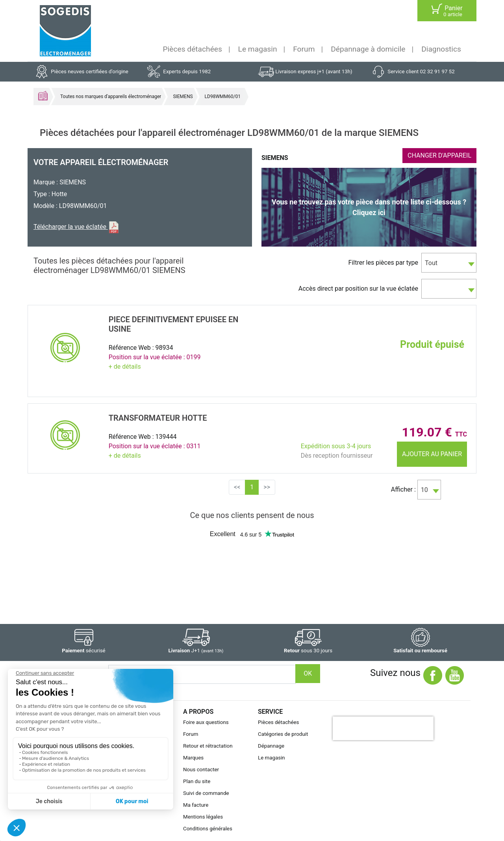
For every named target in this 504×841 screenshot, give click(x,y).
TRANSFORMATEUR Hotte (158, 418)
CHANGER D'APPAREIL (439, 155)
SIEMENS (183, 97)
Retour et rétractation (208, 746)
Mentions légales (203, 817)
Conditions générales (208, 829)
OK (308, 673)
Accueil (43, 96)
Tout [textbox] (431, 263)
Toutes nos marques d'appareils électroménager (111, 97)
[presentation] (383, 728)
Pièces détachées (193, 49)
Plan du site (197, 781)
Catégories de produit (283, 734)
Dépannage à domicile (368, 49)
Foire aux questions (206, 722)
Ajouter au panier (432, 454)
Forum (304, 49)
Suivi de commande (206, 793)
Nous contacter (201, 770)
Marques (193, 758)
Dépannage (271, 746)
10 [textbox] (424, 490)
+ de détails (125, 367)
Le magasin (258, 49)
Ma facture (196, 805)
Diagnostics (441, 49)
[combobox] (449, 263)
